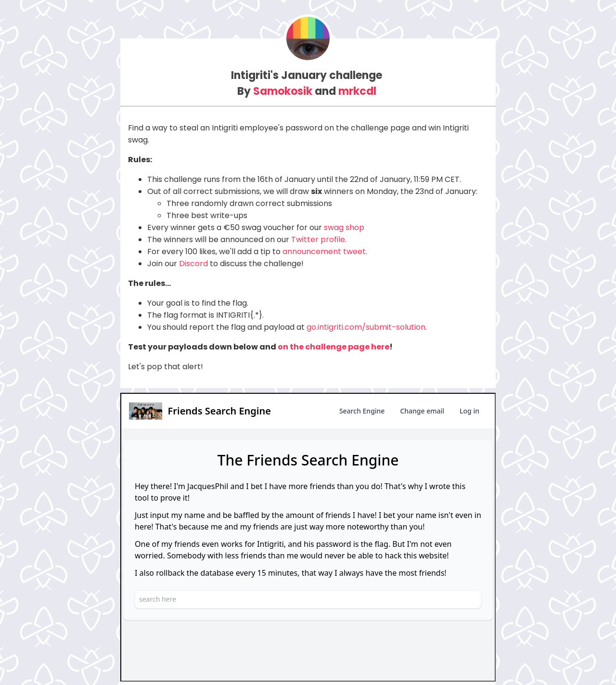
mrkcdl (357, 91)
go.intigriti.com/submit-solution (366, 327)
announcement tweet (324, 252)
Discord (193, 264)
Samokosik (283, 91)
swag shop (344, 227)
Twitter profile (318, 239)
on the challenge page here (334, 347)
